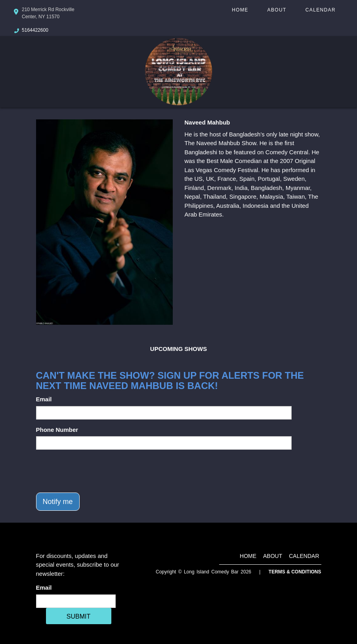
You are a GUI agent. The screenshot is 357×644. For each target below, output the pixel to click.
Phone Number (57, 430)
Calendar (321, 10)
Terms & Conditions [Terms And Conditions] (295, 572)
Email (44, 399)
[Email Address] (76, 601)
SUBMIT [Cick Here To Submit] (78, 616)
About (277, 10)
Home (240, 10)
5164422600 (35, 30)
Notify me (58, 502)
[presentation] (96, 471)
